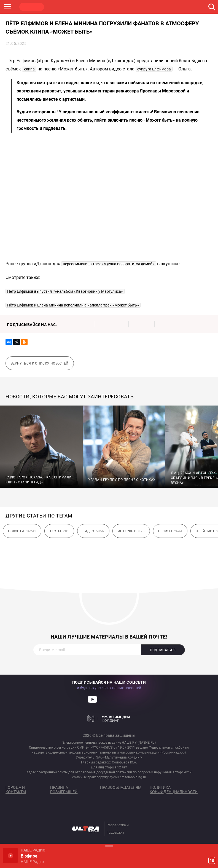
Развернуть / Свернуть (109, 846)
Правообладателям (121, 787)
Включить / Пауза (10, 855)
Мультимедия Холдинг (109, 719)
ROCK (58, 7)
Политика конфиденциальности (174, 790)
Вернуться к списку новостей (40, 363)
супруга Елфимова (154, 69)
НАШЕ (32, 7)
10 (212, 861)
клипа (29, 69)
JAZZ (84, 7)
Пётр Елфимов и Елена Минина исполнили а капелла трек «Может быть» (73, 305)
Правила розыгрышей (64, 790)
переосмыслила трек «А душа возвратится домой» (109, 264)
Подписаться (163, 650)
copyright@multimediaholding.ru (121, 777)
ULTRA (110, 7)
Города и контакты (16, 790)
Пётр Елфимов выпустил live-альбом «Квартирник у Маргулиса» (65, 291)
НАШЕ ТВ (136, 7)
